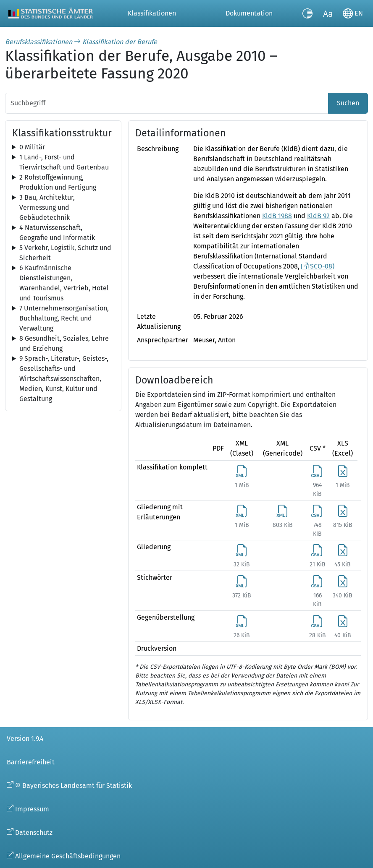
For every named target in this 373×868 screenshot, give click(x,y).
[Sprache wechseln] (353, 13)
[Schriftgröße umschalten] (328, 13)
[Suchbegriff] (167, 103)
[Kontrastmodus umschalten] (307, 13)
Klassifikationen (152, 13)
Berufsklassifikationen (39, 42)
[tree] (63, 147)
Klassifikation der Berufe (120, 42)
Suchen (348, 103)
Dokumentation (249, 13)
